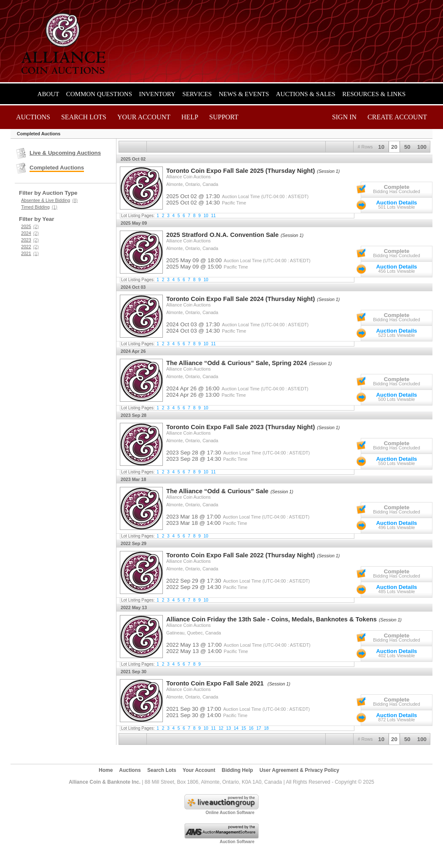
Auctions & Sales (306, 94)
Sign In (344, 117)
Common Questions (99, 94)
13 (228, 728)
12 (221, 728)
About (49, 94)
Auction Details (396, 203)
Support (224, 117)
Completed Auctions (57, 168)
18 (266, 728)
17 (259, 728)
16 (251, 728)
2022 (30, 247)
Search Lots (84, 117)
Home (106, 770)
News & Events (244, 94)
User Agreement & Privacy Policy (299, 770)
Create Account (397, 117)
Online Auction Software (230, 813)
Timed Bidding (39, 207)
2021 (30, 253)
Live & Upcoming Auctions (65, 153)
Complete (397, 187)
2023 (30, 240)
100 (422, 147)
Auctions (33, 117)
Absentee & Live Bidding (49, 200)
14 (236, 728)
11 (213, 216)
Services (197, 94)
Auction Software (237, 842)
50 (407, 147)
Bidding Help (238, 770)
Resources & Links (374, 94)
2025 (30, 226)
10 (381, 147)
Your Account (144, 117)
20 (394, 147)
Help (190, 117)
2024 (30, 233)
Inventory (157, 94)
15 (244, 728)
